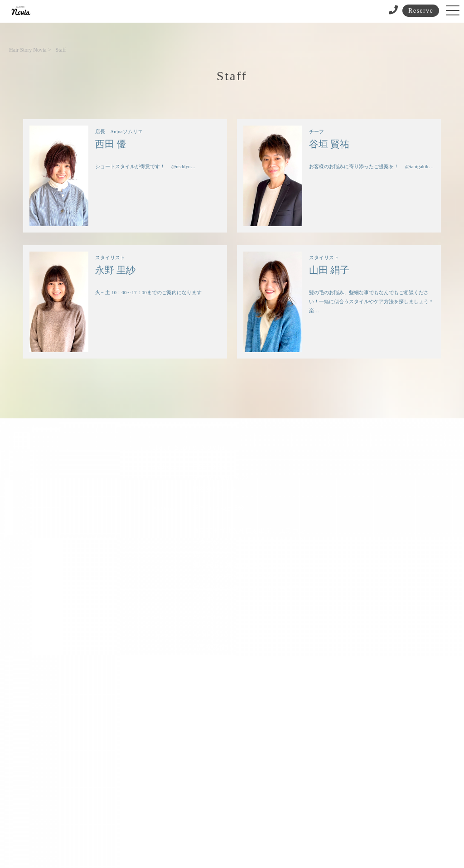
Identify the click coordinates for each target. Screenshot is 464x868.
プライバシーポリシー (228, 828)
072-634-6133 (213, 617)
